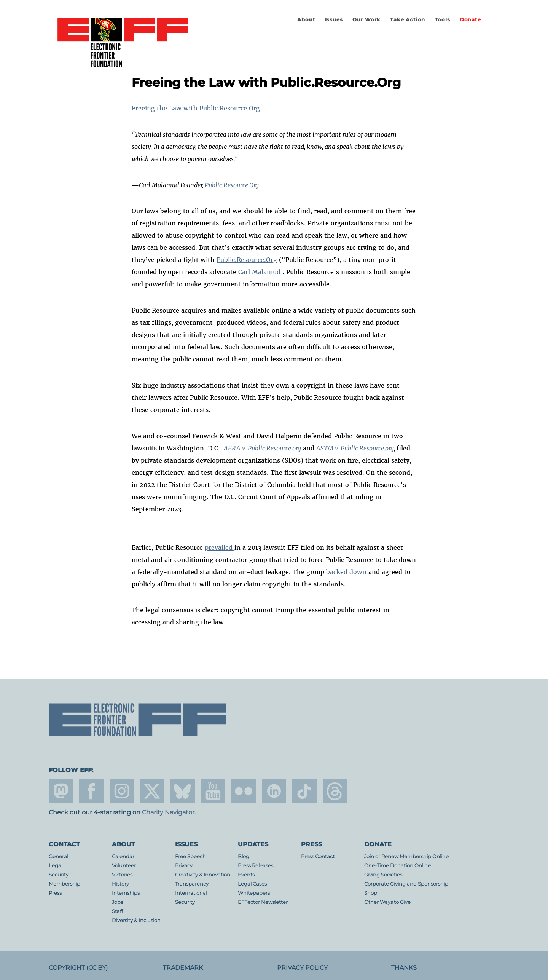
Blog (244, 856)
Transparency (192, 884)
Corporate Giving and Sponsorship (406, 884)
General (58, 856)
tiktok (304, 791)
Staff (117, 911)
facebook (91, 791)
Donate (470, 20)
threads (335, 791)
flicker (244, 791)
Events (246, 875)
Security (59, 875)
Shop (371, 893)
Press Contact (318, 856)
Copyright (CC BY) (78, 968)
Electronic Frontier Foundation (123, 43)
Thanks (404, 968)
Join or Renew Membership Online (406, 856)
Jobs (117, 902)
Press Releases (256, 866)
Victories (122, 875)
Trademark (183, 968)
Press (55, 893)
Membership (65, 884)
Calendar (123, 856)
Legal (56, 866)
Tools (443, 20)
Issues (334, 20)
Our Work (366, 20)
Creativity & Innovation (203, 875)
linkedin (274, 791)
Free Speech (190, 856)
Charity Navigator (168, 812)
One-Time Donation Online (397, 866)
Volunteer (124, 866)
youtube (213, 791)
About (306, 20)
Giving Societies (383, 875)
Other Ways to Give (387, 902)
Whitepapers (254, 893)
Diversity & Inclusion (136, 920)
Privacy (184, 866)
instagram (122, 791)
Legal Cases (252, 884)
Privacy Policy (302, 968)
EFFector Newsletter (263, 902)
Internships (126, 893)
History (120, 884)
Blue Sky (183, 791)
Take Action (408, 20)
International (191, 893)
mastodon (61, 791)
